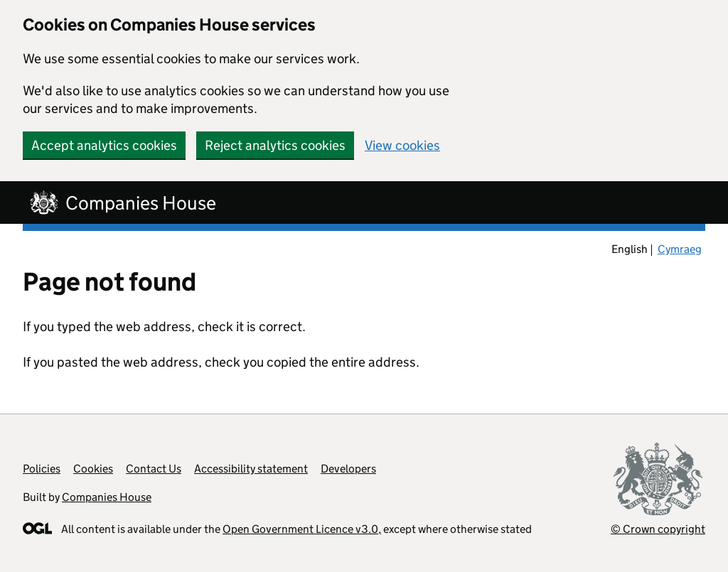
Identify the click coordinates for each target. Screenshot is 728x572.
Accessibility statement (251, 469)
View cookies (402, 145)
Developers (348, 469)
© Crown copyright (658, 529)
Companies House (107, 497)
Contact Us (154, 469)
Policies (42, 469)
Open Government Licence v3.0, (302, 529)
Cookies (93, 469)
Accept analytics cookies (104, 145)
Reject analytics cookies (275, 145)
